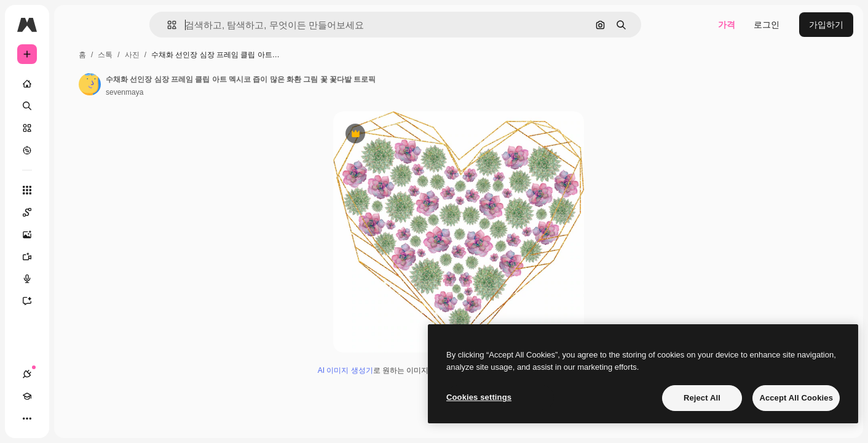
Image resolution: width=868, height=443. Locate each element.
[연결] (27, 418)
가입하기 (826, 25)
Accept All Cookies (796, 398)
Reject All (702, 398)
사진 (226, 55)
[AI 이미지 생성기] (74, 234)
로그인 (767, 25)
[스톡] (74, 128)
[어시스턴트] (74, 301)
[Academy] (49, 418)
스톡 (199, 55)
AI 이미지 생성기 (392, 375)
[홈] (74, 84)
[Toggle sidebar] (120, 25)
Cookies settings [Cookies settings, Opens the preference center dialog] (479, 397)
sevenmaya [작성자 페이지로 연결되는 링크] (218, 92)
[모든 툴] (74, 190)
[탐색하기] (74, 150)
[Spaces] (74, 212)
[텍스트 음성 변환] (74, 279)
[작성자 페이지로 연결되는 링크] (183, 84)
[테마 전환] (71, 418)
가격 (727, 25)
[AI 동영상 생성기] (74, 257)
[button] (214, 25)
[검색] (74, 106)
